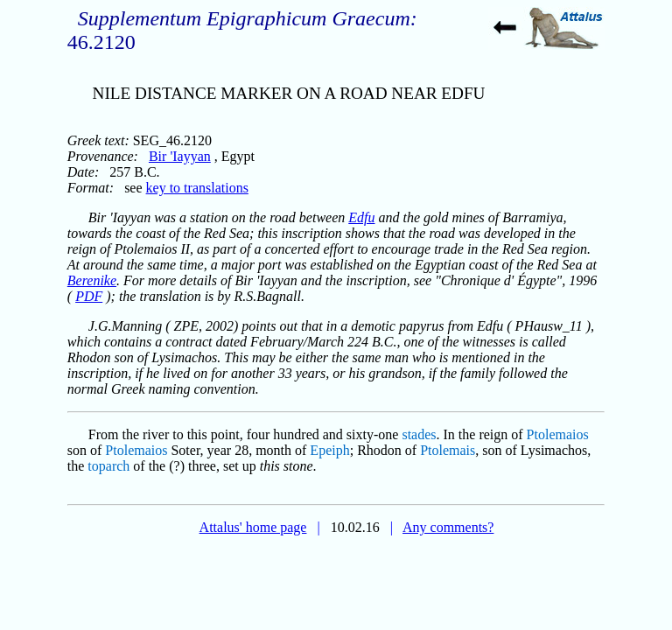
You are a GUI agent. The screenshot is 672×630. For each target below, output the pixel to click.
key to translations (197, 188)
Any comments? (448, 527)
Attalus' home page (253, 527)
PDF (89, 296)
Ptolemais (448, 450)
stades (419, 434)
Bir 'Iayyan (180, 156)
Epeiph (329, 450)
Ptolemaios (558, 434)
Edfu (361, 217)
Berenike (92, 280)
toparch (108, 466)
